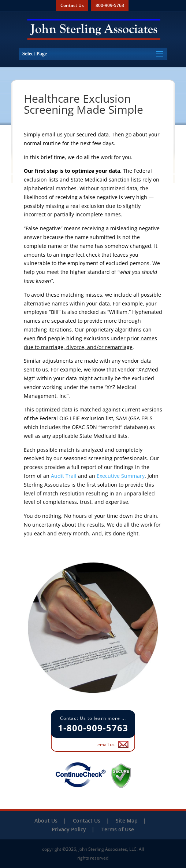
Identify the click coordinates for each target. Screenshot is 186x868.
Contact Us (72, 5)
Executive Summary (121, 476)
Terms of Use (118, 829)
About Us (46, 821)
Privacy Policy (69, 829)
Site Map (127, 821)
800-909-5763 (110, 5)
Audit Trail (64, 476)
